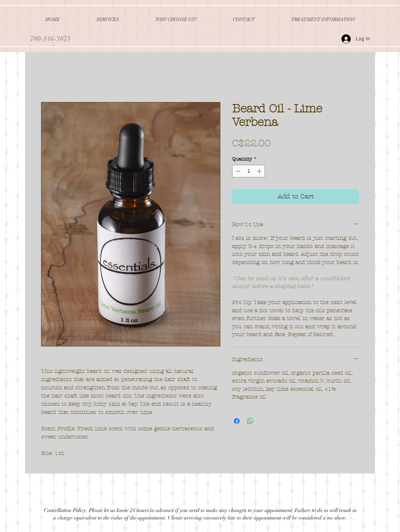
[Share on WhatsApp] (250, 421)
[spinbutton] (249, 171)
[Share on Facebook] (237, 421)
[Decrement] (237, 171)
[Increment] (260, 171)
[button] (107, 20)
